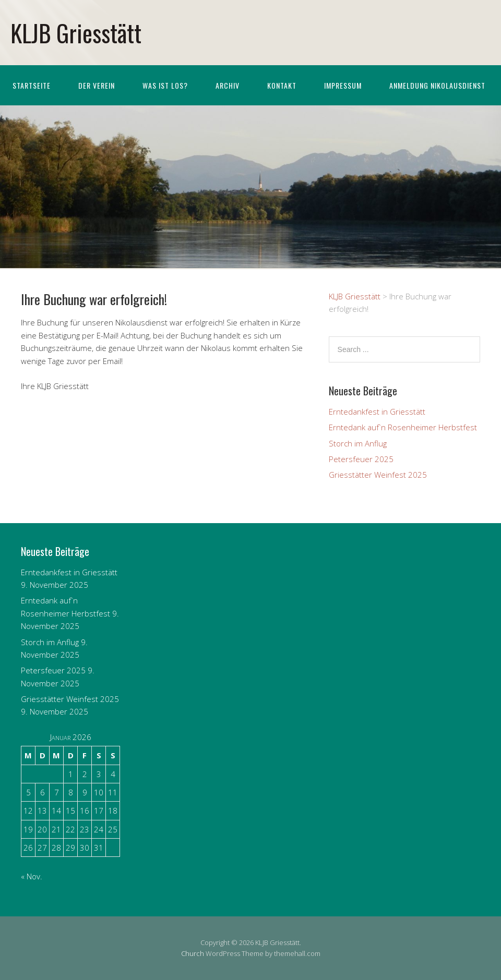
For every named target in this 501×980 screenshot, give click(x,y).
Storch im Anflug (358, 443)
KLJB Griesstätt (76, 33)
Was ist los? (165, 85)
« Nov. (32, 876)
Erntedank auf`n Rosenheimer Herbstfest (403, 427)
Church (193, 953)
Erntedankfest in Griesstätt (377, 412)
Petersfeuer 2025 (361, 459)
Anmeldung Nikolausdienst (437, 85)
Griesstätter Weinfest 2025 (378, 475)
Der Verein (97, 85)
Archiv (228, 85)
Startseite (32, 85)
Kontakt (282, 85)
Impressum (343, 85)
